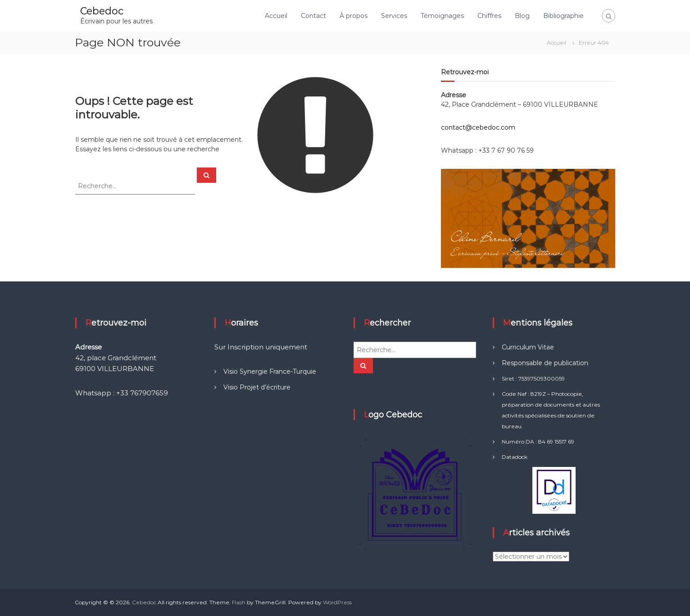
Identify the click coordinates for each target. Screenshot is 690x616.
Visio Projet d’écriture (257, 387)
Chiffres (489, 16)
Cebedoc (102, 11)
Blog (522, 16)
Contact (313, 16)
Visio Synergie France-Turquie (270, 371)
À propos (354, 16)
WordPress (337, 602)
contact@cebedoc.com (478, 127)
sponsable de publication (549, 363)
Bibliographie (563, 16)
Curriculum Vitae (528, 347)
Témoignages (442, 16)
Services (394, 16)
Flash (239, 602)
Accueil (276, 16)
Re (506, 363)
